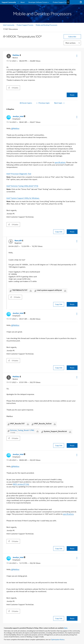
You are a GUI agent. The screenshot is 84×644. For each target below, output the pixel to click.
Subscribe (72, 37)
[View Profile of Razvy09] (19, 241)
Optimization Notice (58, 639)
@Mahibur (15, 128)
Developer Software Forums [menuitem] (38, 2)
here (66, 628)
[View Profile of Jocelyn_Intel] (19, 116)
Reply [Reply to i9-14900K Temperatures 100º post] (72, 95)
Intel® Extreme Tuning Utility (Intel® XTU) (22, 186)
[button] (77, 56)
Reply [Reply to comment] (72, 232)
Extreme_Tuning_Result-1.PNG (22, 430)
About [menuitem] (23, 2)
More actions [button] (70, 43)
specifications (60, 162)
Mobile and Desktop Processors (46, 25)
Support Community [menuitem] (9, 2)
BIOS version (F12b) (21, 484)
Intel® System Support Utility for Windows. (23, 198)
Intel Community (9, 25)
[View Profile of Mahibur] (17, 55)
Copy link (59, 232)
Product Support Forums (25, 25)
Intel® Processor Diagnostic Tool (19, 174)
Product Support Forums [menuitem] (61, 2)
